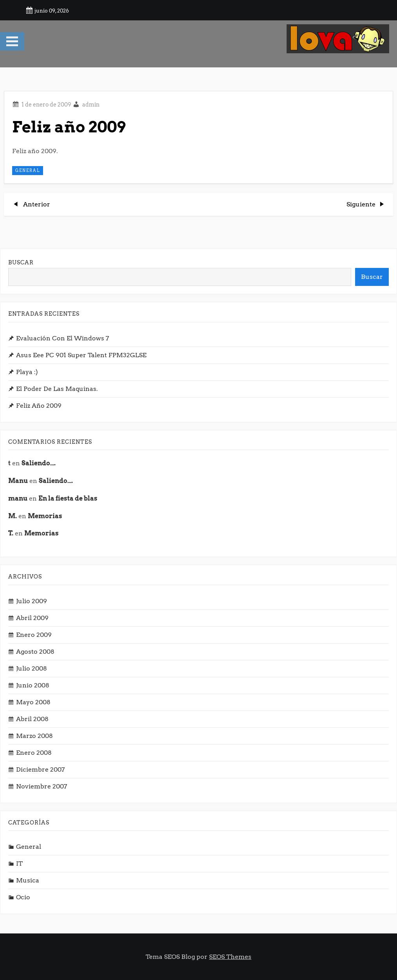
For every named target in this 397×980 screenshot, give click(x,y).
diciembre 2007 (40, 769)
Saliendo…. (39, 463)
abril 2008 (32, 719)
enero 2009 (34, 635)
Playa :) (27, 372)
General (28, 170)
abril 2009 (32, 618)
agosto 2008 (35, 652)
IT (19, 863)
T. (11, 533)
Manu (18, 481)
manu (18, 498)
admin (91, 105)
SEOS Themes (230, 957)
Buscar (21, 262)
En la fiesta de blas (68, 498)
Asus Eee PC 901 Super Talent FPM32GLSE (81, 355)
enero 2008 (34, 753)
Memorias (45, 516)
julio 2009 (32, 601)
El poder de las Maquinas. (57, 389)
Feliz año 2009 (39, 406)
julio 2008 (32, 668)
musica (28, 880)
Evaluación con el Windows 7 (62, 338)
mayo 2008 (33, 702)
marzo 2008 (34, 736)
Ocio (23, 897)
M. (13, 516)
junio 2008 (33, 685)
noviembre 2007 (42, 786)
